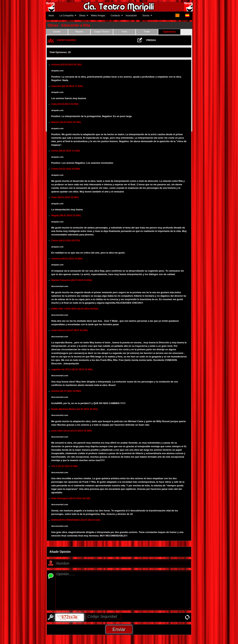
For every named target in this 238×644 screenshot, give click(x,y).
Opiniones (169, 32)
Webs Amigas (98, 15)
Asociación (131, 15)
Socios (146, 15)
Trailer (147, 32)
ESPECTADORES (67, 40)
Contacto (115, 15)
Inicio (51, 15)
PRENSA (151, 40)
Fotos (124, 32)
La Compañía (67, 15)
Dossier (57, 32)
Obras (82, 15)
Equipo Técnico (102, 32)
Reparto (79, 32)
